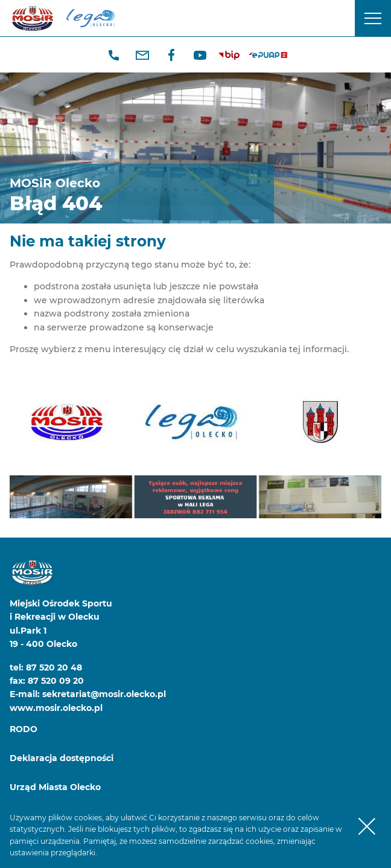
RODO (24, 729)
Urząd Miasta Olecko (55, 787)
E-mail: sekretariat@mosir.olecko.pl (88, 694)
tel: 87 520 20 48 (46, 667)
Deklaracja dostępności (62, 758)
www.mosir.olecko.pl (56, 708)
